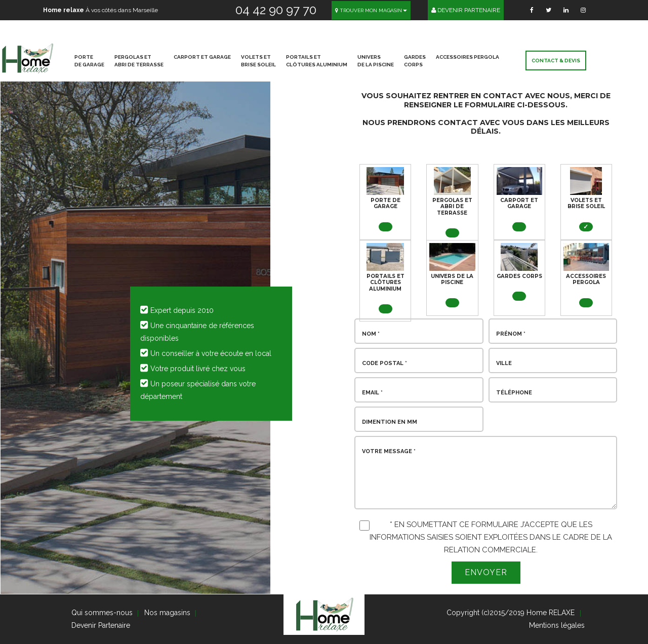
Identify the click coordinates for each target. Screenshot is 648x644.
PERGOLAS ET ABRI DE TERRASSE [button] (139, 61)
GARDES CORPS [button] (415, 61)
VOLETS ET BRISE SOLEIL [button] (258, 61)
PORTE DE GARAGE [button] (89, 61)
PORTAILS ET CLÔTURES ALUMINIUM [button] (317, 61)
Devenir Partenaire (466, 10)
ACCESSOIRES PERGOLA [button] (468, 57)
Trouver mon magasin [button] (371, 10)
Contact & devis (556, 61)
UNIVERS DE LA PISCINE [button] (376, 61)
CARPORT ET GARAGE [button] (202, 57)
